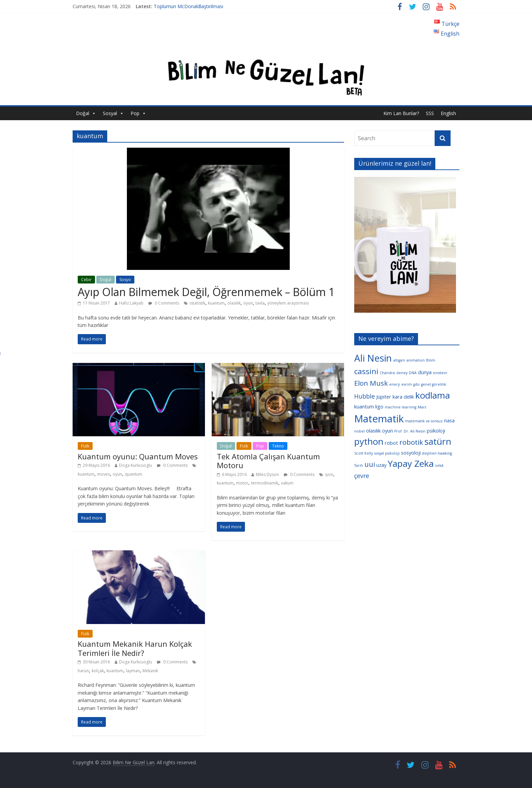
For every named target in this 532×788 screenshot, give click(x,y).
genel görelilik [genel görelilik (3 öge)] (434, 384)
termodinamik (265, 483)
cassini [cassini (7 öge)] (366, 371)
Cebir (86, 280)
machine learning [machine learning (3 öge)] (401, 407)
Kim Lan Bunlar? (401, 113)
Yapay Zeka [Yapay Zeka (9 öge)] (411, 463)
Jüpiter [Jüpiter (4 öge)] (384, 397)
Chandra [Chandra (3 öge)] (387, 373)
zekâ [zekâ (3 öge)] (439, 465)
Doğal (83, 113)
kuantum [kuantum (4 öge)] (364, 406)
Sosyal (110, 113)
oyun (248, 303)
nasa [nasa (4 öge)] (449, 420)
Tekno (278, 446)
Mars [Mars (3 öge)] (422, 407)
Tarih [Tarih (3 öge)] (359, 465)
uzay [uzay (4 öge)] (381, 465)
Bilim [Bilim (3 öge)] (431, 360)
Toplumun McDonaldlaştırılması (188, 6)
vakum (287, 483)
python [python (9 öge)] (369, 441)
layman (133, 671)
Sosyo (125, 280)
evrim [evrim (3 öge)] (407, 384)
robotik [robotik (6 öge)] (411, 442)
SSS (430, 113)
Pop (135, 113)
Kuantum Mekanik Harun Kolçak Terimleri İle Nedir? (135, 648)
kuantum (216, 303)
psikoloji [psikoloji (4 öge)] (436, 430)
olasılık (234, 303)
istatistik (197, 303)
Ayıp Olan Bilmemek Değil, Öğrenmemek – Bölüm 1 (206, 292)
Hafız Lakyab (131, 303)
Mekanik (150, 671)
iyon (329, 474)
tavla (260, 303)
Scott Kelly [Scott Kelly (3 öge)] (364, 453)
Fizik (85, 446)
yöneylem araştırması (288, 303)
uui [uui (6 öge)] (370, 464)
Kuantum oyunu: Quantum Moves (138, 456)
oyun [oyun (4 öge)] (387, 430)
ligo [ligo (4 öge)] (379, 406)
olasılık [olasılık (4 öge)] (373, 430)
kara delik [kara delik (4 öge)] (403, 397)
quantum (134, 474)
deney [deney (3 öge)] (402, 373)
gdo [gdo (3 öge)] (416, 384)
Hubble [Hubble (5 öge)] (365, 396)
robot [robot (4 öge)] (391, 443)
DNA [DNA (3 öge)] (413, 373)
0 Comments (164, 303)
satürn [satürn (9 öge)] (438, 441)
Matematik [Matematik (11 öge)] (379, 419)
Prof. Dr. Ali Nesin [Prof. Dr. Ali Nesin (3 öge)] (410, 431)
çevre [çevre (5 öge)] (362, 476)
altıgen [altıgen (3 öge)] (399, 360)
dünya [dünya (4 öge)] (425, 372)
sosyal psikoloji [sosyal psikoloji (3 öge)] (387, 453)
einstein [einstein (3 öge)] (440, 373)
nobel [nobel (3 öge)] (359, 431)
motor (242, 483)
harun (83, 671)
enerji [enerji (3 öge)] (395, 384)
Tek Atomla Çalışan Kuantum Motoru (268, 461)
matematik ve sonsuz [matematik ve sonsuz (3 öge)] (424, 421)
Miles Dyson (267, 474)
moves (103, 474)
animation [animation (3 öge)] (416, 360)
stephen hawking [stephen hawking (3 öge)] (437, 453)
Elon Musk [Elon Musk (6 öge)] (371, 383)
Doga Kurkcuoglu (136, 465)
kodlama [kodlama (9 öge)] (433, 395)
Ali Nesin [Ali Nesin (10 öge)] (373, 358)
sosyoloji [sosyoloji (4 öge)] (411, 453)
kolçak (98, 671)
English (448, 113)
